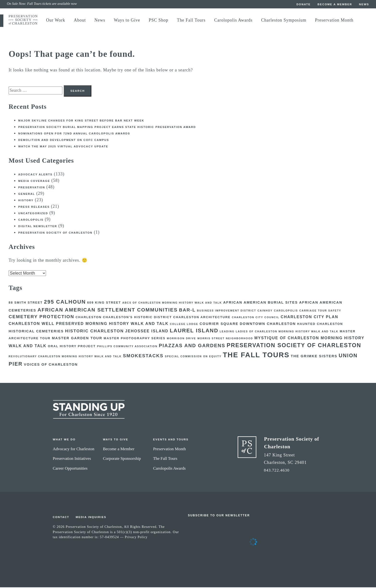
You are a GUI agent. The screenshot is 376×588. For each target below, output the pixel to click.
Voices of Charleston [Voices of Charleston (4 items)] (51, 365)
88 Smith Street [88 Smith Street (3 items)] (26, 303)
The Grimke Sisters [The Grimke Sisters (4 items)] (314, 357)
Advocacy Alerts (36, 175)
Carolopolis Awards (233, 20)
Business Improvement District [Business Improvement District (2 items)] (226, 311)
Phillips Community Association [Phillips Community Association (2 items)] (127, 347)
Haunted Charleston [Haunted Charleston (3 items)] (320, 325)
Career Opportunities (71, 469)
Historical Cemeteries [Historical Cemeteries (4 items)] (36, 332)
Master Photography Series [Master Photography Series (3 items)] (135, 339)
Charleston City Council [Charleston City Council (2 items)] (256, 318)
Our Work (56, 20)
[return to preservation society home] (23, 24)
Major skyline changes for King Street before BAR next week (83, 121)
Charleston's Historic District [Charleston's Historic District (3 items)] (137, 318)
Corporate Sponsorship (125, 459)
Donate (302, 4)
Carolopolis (31, 220)
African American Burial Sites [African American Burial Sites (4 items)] (261, 303)
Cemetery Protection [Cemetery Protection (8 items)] (41, 317)
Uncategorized (34, 214)
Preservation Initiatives (73, 459)
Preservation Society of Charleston (57, 233)
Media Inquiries (92, 518)
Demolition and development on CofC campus (65, 141)
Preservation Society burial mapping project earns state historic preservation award (110, 128)
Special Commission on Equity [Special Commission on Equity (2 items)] (193, 357)
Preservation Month (334, 20)
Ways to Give (127, 20)
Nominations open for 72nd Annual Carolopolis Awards (76, 134)
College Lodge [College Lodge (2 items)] (184, 325)
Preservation (32, 188)
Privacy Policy (136, 538)
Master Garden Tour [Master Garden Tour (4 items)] (77, 339)
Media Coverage (35, 182)
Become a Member (334, 4)
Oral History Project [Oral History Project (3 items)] (72, 347)
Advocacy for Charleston (74, 449)
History (26, 201)
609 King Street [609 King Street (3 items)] (104, 303)
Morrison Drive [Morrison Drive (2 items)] (182, 339)
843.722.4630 (277, 471)
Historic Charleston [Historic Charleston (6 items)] (94, 332)
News (364, 4)
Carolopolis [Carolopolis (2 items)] (286, 311)
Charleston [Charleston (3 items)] (89, 318)
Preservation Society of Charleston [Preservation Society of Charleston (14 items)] (294, 346)
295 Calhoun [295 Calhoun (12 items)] (65, 303)
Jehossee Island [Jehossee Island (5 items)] (147, 332)
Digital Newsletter (38, 227)
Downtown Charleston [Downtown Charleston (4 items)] (268, 324)
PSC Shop (159, 20)
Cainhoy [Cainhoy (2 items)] (265, 311)
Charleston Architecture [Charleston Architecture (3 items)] (202, 318)
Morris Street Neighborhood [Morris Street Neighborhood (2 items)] (225, 339)
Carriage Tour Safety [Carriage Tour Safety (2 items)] (320, 311)
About (80, 20)
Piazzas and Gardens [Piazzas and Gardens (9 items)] (192, 346)
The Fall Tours (191, 20)
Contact (61, 518)
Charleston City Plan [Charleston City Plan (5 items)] (310, 317)
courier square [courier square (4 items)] (219, 324)
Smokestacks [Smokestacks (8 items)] (143, 356)
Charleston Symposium (284, 20)
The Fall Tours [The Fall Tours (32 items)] (256, 355)
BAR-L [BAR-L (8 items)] (187, 310)
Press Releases (35, 208)
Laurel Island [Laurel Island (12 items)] (194, 331)
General (27, 195)
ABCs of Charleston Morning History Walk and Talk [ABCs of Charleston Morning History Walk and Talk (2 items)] (172, 303)
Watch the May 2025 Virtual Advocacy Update (65, 147)
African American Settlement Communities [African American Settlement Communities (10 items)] (107, 310)
